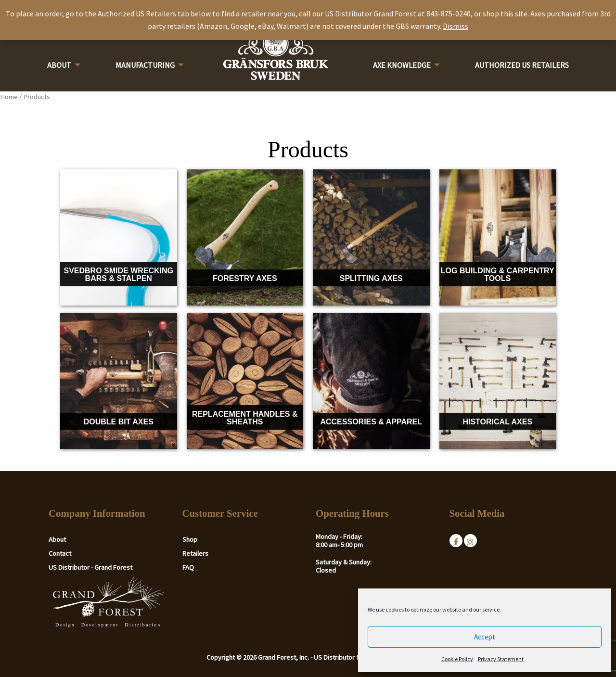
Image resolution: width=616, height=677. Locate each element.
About (59, 65)
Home (9, 97)
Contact (60, 553)
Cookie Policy (457, 659)
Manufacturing (145, 65)
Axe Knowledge (402, 65)
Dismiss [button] (456, 26)
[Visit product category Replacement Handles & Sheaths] (245, 381)
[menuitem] (61, 68)
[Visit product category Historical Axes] (498, 381)
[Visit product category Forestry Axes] (245, 237)
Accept (485, 637)
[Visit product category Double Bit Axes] (119, 381)
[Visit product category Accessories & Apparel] (371, 381)
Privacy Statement (501, 659)
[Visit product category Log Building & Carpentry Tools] (498, 237)
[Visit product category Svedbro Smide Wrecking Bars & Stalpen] (119, 237)
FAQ (188, 567)
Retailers (195, 553)
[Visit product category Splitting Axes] (371, 237)
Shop (190, 539)
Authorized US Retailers (522, 65)
